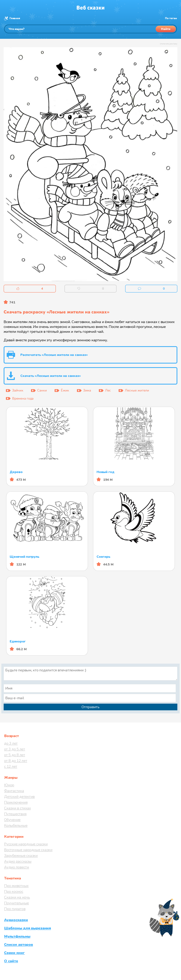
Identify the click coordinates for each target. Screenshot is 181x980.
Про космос (14, 891)
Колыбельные (16, 825)
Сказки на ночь (17, 897)
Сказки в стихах (17, 808)
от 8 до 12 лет (16, 761)
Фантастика (14, 791)
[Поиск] (90, 29)
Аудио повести (17, 867)
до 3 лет (11, 743)
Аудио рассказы (18, 861)
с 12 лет (11, 766)
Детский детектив (19, 797)
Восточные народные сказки (28, 850)
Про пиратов (15, 909)
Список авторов (19, 945)
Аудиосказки (16, 920)
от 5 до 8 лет (15, 755)
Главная (15, 18)
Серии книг (14, 953)
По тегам (171, 18)
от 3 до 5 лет (15, 749)
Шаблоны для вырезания (28, 928)
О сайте (11, 961)
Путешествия (15, 814)
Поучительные (17, 903)
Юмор (9, 785)
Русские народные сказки (26, 844)
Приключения (16, 802)
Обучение (12, 820)
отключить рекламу (169, 44)
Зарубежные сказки (21, 856)
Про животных (16, 886)
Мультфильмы (17, 936)
